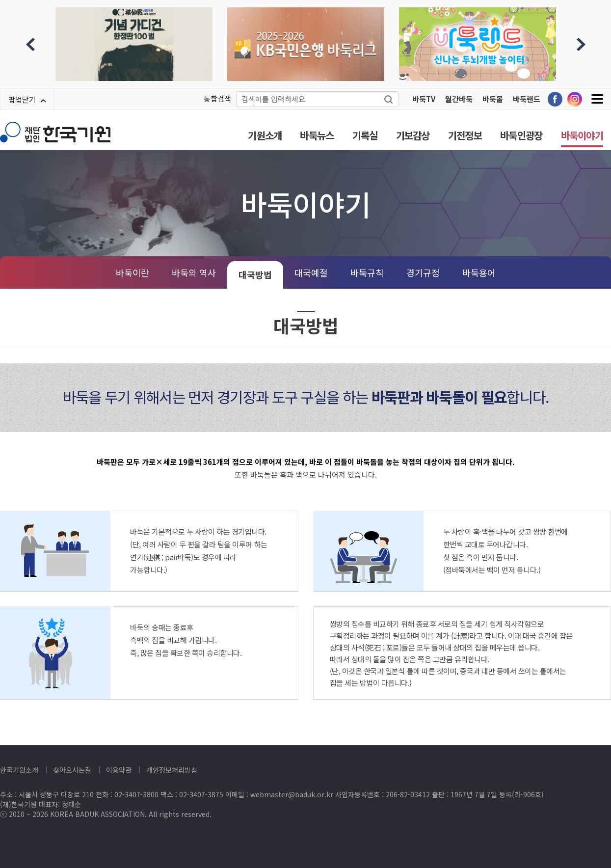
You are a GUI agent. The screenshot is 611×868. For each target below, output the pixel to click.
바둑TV (424, 99)
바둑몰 (493, 99)
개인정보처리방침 (172, 770)
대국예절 (311, 272)
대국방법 (255, 274)
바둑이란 (133, 272)
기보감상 (413, 135)
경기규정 (423, 272)
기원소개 (265, 135)
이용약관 (119, 770)
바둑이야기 (582, 135)
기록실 (365, 135)
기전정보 (465, 135)
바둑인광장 (521, 135)
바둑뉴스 (317, 135)
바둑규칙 (367, 272)
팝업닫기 (27, 99)
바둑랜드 (527, 99)
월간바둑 (459, 99)
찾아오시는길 (72, 770)
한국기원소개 (19, 770)
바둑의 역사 (194, 272)
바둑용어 (479, 272)
